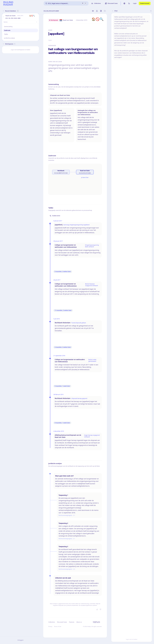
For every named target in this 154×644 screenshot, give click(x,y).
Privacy (50, 626)
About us (79, 622)
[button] (3, 17)
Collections (52, 622)
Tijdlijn (6, 34)
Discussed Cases (62, 622)
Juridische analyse (9, 38)
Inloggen (21, 640)
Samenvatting (8, 27)
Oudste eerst (55, 216)
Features (72, 622)
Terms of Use (58, 626)
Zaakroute (7, 30)
